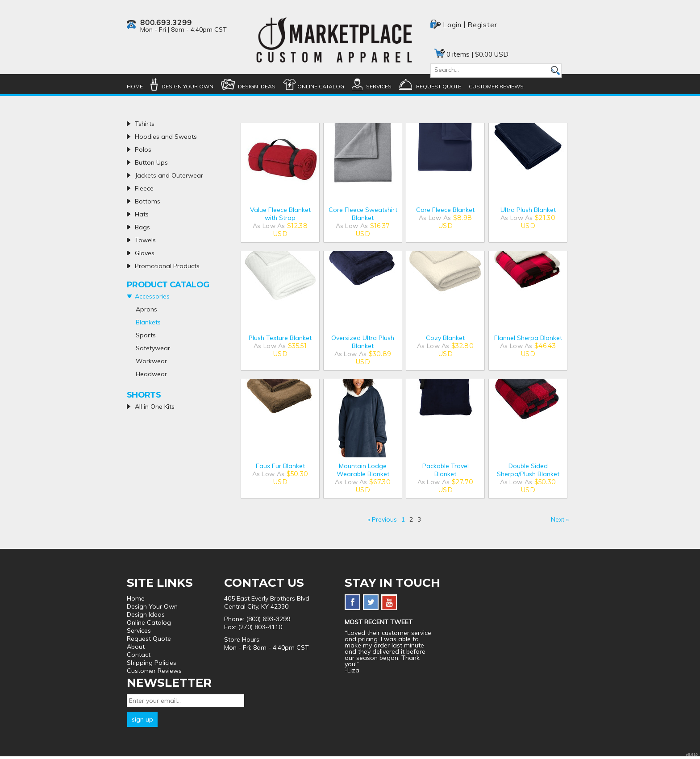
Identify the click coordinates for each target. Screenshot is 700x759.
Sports (146, 335)
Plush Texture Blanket (280, 338)
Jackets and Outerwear (169, 175)
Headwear (151, 374)
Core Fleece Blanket (445, 210)
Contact (139, 655)
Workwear (151, 361)
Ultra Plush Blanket (528, 210)
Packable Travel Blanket (446, 470)
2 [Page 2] (411, 519)
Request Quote (439, 86)
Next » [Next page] (560, 519)
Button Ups (151, 162)
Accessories (152, 296)
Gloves (145, 253)
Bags (142, 227)
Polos (143, 149)
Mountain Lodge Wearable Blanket (363, 470)
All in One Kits (155, 406)
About (136, 647)
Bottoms (148, 201)
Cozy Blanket (445, 338)
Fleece (144, 188)
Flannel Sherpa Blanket (528, 338)
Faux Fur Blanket (280, 466)
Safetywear (153, 348)
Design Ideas (257, 86)
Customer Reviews (496, 86)
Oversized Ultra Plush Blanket (363, 342)
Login (452, 25)
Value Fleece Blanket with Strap (280, 214)
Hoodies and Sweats (166, 137)
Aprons (146, 309)
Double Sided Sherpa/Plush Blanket (528, 470)
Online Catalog (321, 86)
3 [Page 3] (419, 519)
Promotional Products (167, 266)
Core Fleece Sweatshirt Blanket (363, 214)
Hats (142, 214)
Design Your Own (187, 86)
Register (482, 25)
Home (135, 86)
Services (379, 86)
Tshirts (145, 124)
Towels (145, 240)
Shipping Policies (152, 663)
